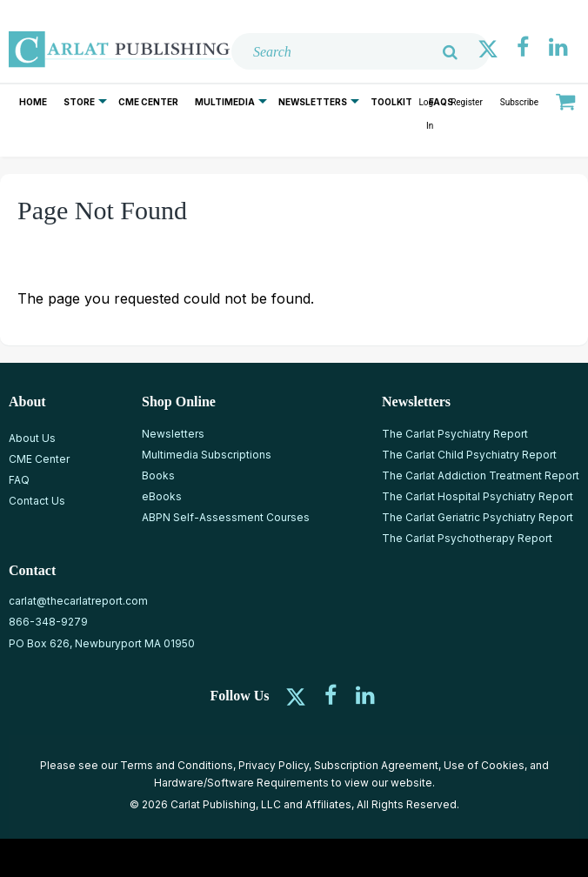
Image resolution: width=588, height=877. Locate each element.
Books (158, 475)
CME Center (148, 102)
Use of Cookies (484, 765)
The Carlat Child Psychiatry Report (469, 455)
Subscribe (519, 102)
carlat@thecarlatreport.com (78, 601)
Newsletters (313, 102)
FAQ (19, 480)
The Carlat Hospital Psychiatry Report (478, 496)
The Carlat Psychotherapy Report (467, 538)
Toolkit (391, 102)
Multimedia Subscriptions (207, 455)
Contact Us (37, 501)
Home (33, 102)
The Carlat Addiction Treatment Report (481, 475)
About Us (32, 438)
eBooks (162, 496)
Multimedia (225, 102)
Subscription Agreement (376, 765)
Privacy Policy (274, 765)
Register (467, 102)
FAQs (441, 102)
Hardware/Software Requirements (241, 783)
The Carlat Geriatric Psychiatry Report (478, 517)
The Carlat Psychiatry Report (455, 434)
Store (79, 102)
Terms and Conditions (177, 765)
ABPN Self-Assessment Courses (226, 517)
